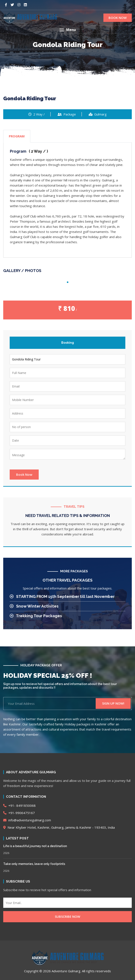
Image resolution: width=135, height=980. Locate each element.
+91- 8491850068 (19, 805)
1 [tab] (68, 282)
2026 (6, 853)
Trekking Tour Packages (36, 616)
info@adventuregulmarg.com (27, 820)
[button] (67, 30)
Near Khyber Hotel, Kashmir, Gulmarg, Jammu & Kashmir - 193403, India (59, 827)
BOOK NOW (118, 18)
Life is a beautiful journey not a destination (35, 846)
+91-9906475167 (19, 813)
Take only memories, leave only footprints (34, 864)
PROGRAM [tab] (17, 136)
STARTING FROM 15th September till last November (62, 596)
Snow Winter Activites (34, 606)
